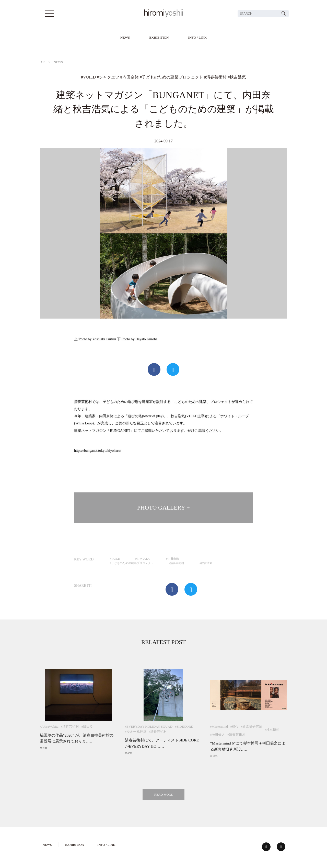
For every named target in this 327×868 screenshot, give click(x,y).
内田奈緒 (131, 77)
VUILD (89, 77)
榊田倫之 (218, 735)
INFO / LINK (198, 37)
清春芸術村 (216, 77)
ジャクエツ (109, 77)
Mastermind (220, 726)
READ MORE (163, 795)
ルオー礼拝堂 (136, 732)
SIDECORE (185, 726)
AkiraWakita (50, 726)
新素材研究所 (252, 726)
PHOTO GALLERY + (163, 508)
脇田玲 (88, 726)
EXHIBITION (159, 37)
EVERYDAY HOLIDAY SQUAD (149, 726)
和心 (235, 726)
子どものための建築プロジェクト (172, 77)
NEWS (125, 37)
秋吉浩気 (238, 77)
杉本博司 (273, 730)
